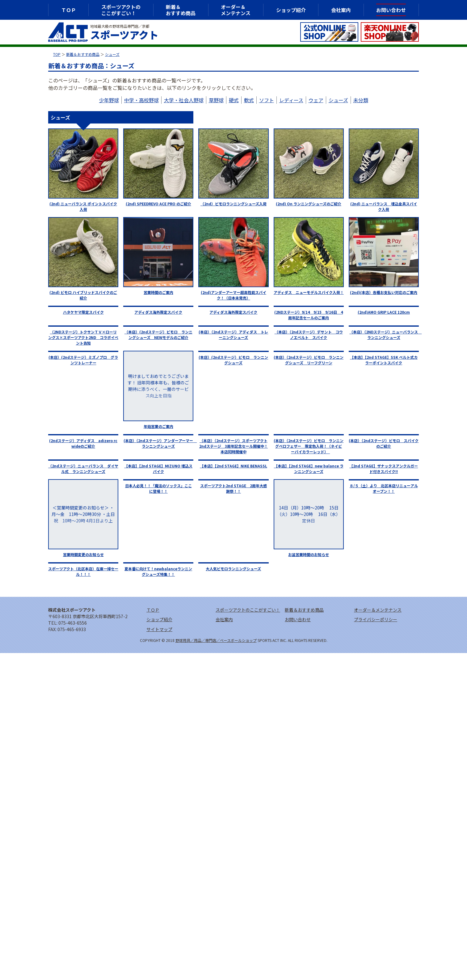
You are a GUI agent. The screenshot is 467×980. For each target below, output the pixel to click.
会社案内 (341, 10)
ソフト (267, 100)
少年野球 (109, 100)
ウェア (316, 100)
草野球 (216, 100)
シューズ (112, 54)
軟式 (249, 100)
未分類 (361, 100)
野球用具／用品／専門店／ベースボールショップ (216, 640)
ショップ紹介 (291, 10)
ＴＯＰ (69, 10)
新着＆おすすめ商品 (83, 54)
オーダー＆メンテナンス (236, 10)
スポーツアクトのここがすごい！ (121, 10)
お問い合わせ (391, 10)
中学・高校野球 (141, 100)
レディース (291, 100)
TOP (57, 54)
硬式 (234, 100)
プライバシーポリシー (376, 619)
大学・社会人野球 (184, 100)
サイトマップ (159, 629)
